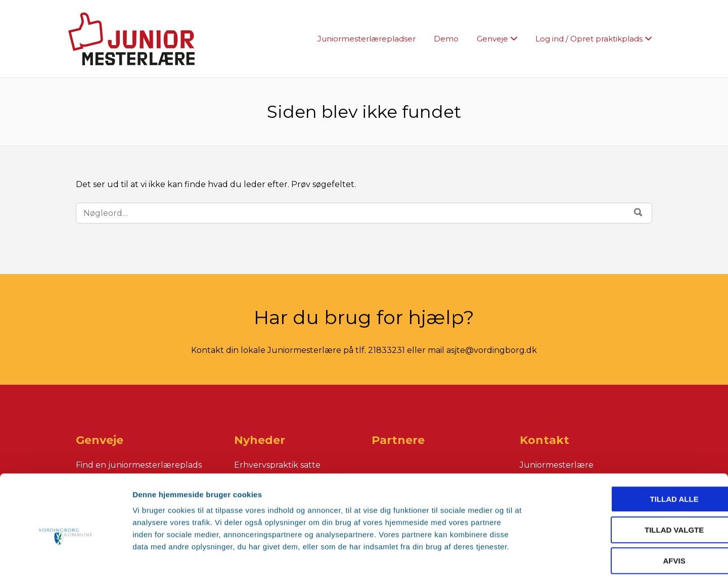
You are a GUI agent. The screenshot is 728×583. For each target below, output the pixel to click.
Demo (446, 39)
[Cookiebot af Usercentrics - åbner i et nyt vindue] (65, 563)
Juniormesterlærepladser (367, 39)
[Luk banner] (712, 446)
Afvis (618, 518)
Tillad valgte (618, 487)
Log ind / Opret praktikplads (589, 39)
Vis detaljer (566, 563)
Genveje (492, 39)
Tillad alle (618, 456)
